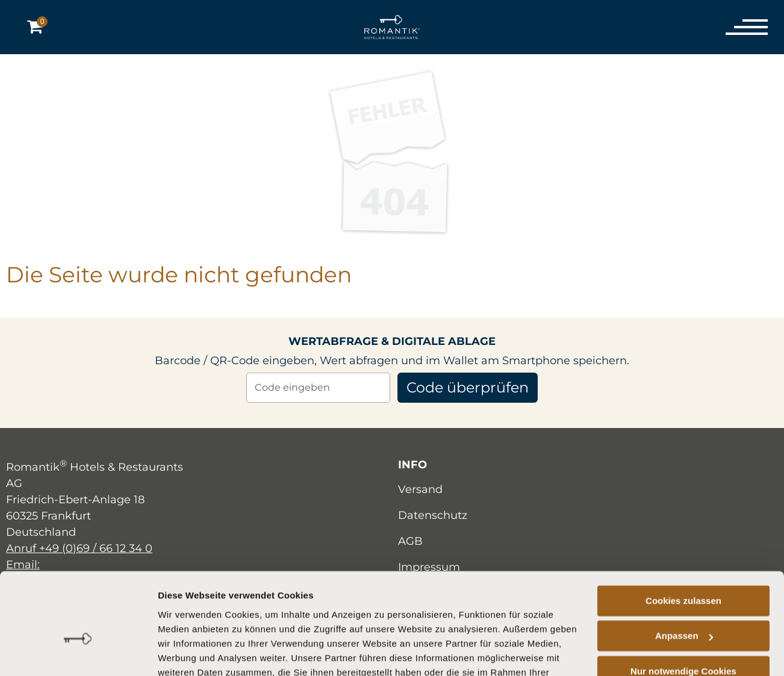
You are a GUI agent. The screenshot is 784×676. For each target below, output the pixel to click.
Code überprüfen (468, 387)
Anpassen (684, 568)
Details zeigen (188, 652)
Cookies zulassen (683, 533)
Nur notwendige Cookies (683, 603)
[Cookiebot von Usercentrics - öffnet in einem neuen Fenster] (78, 653)
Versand (420, 489)
